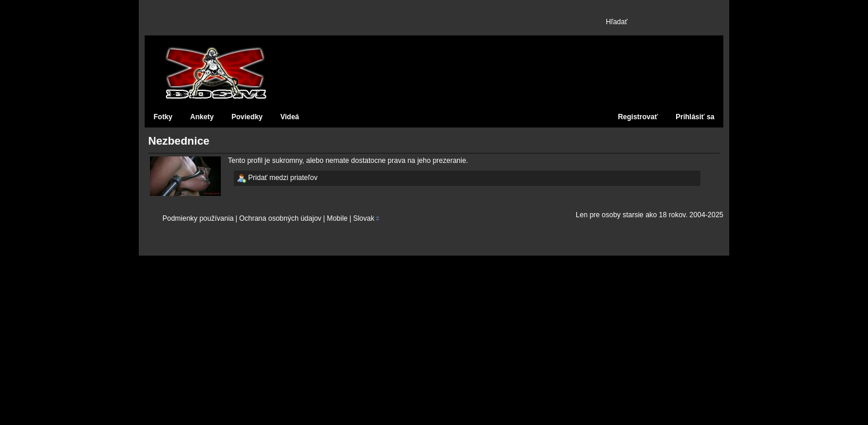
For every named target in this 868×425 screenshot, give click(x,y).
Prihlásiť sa (695, 117)
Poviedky (247, 117)
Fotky (163, 117)
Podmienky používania (198, 218)
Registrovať (638, 117)
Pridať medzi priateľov (277, 178)
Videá (290, 117)
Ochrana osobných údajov (280, 218)
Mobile (337, 218)
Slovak (363, 218)
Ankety (202, 117)
